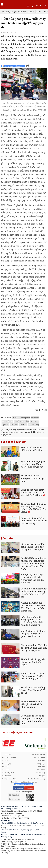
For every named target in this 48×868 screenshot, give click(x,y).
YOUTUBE (29, 788)
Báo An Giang (34, 425)
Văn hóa (41, 767)
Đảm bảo (16, 418)
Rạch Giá (5, 425)
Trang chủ (7, 754)
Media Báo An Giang (36, 779)
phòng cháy (25, 418)
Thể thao (6, 770)
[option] (24, 743)
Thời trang (7, 776)
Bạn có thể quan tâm (14, 442)
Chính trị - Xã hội (26, 12)
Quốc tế (5, 767)
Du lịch (42, 776)
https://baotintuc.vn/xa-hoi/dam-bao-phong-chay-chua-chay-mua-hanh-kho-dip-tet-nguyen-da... (23, 432)
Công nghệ (7, 764)
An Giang (23, 425)
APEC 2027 (35, 421)
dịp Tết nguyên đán (21, 421)
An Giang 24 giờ (9, 12)
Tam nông (41, 773)
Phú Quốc (14, 425)
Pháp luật (41, 764)
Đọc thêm (8, 538)
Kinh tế (5, 760)
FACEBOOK (19, 788)
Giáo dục (41, 760)
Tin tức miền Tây (9, 779)
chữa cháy (35, 418)
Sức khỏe (41, 770)
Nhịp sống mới (8, 773)
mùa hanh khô (7, 421)
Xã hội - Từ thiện (38, 757)
